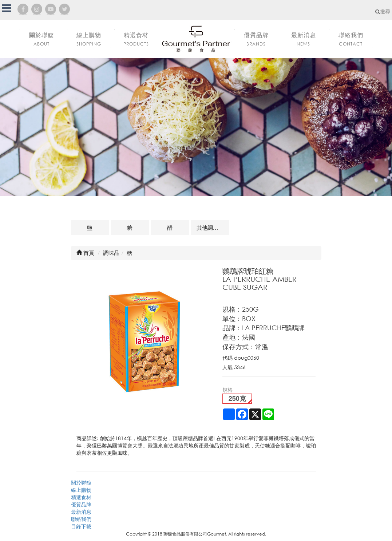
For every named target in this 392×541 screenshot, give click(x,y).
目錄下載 (81, 526)
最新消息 (81, 512)
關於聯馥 (81, 483)
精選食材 (81, 497)
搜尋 (383, 11)
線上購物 (81, 490)
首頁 (85, 253)
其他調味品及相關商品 (213, 228)
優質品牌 (81, 504)
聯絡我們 (81, 519)
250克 (237, 399)
